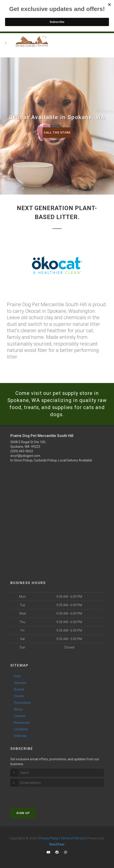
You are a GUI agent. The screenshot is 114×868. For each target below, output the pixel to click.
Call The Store (57, 133)
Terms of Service (73, 838)
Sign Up (23, 813)
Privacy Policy (48, 838)
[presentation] (35, 795)
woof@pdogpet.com (25, 456)
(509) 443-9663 (22, 451)
